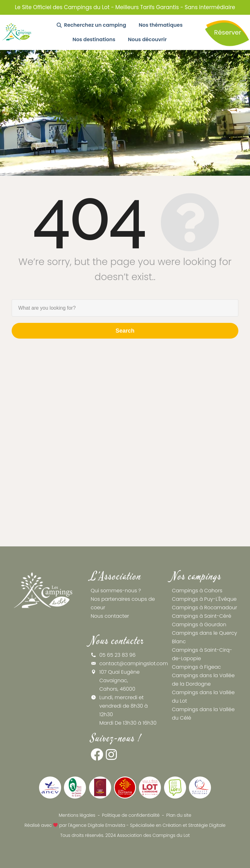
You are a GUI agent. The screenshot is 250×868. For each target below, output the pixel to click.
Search (125, 331)
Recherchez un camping (91, 25)
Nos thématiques (161, 25)
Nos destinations (94, 39)
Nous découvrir (147, 39)
